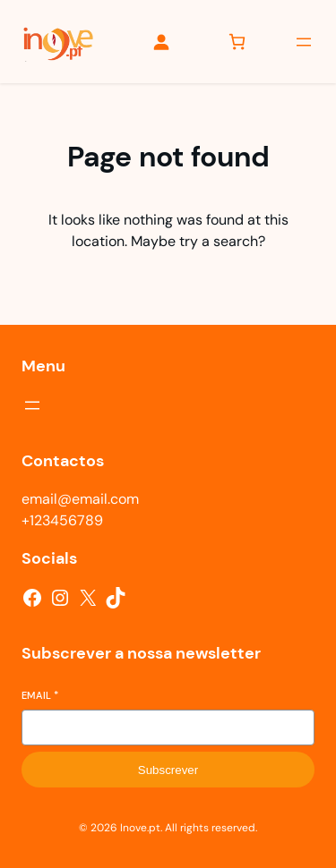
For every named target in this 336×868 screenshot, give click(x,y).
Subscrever (168, 770)
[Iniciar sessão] (161, 42)
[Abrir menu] (304, 42)
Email (40, 695)
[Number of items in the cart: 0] (237, 42)
